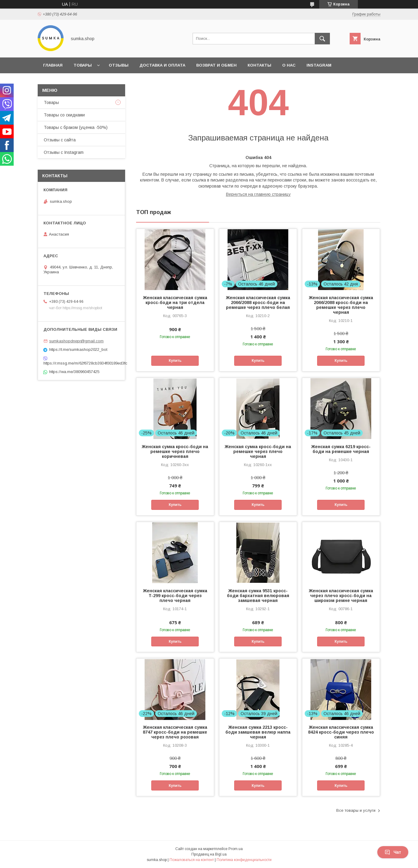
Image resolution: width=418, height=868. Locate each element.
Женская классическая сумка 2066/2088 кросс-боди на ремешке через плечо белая (258, 303)
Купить (175, 361)
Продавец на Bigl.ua (209, 854)
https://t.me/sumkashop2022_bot (78, 349)
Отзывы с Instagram (64, 152)
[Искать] (322, 39)
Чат (393, 852)
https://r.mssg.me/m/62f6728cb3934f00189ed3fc (81, 363)
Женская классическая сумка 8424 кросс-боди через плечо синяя (341, 732)
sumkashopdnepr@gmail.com (76, 341)
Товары (83, 65)
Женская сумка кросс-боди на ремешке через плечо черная (258, 451)
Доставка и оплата (162, 65)
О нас (289, 65)
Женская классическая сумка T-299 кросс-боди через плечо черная (175, 596)
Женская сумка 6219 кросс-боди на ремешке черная (341, 449)
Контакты (259, 65)
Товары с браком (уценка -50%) (76, 127)
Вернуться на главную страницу (258, 194)
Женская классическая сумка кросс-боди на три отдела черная (175, 303)
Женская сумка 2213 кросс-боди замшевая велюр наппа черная (258, 732)
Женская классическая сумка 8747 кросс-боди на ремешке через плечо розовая (175, 732)
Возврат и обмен (216, 65)
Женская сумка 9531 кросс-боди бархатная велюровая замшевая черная (258, 596)
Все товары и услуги (356, 810)
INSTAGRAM (319, 65)
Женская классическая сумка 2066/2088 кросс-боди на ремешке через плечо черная (341, 305)
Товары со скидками (64, 115)
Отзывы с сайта (60, 140)
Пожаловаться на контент (192, 860)
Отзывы (119, 65)
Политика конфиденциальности (244, 860)
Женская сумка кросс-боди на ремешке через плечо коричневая (175, 451)
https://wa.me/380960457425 (74, 372)
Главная (53, 65)
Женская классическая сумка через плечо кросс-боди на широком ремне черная (341, 596)
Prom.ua (236, 849)
